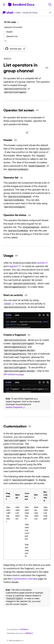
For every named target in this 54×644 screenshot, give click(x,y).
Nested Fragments (15, 407)
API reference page (14, 374)
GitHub (29, 633)
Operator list (12, 36)
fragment (14, 266)
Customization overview (24, 578)
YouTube (24, 629)
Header (9, 32)
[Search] (50, 5)
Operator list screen (13, 27)
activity (42, 262)
